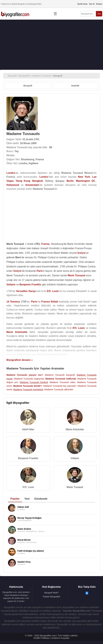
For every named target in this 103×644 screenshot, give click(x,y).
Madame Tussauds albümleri (59, 390)
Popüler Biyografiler (52, 597)
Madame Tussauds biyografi (60, 375)
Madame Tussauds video (62, 382)
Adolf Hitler (28, 429)
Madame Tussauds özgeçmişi (29, 379)
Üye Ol (92, 4)
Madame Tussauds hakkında (61, 379)
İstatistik (75, 86)
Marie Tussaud (75, 487)
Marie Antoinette (75, 429)
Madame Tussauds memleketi (28, 390)
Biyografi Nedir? (51, 593)
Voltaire (75, 458)
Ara (99, 14)
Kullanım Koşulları (61, 638)
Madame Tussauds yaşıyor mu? (25, 375)
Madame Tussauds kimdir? (28, 386)
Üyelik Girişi (82, 4)
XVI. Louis (28, 487)
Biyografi (28, 86)
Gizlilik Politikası (41, 638)
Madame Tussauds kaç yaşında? (60, 386)
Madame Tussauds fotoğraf (34, 382)
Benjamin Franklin (28, 458)
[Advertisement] (51, 45)
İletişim (99, 4)
